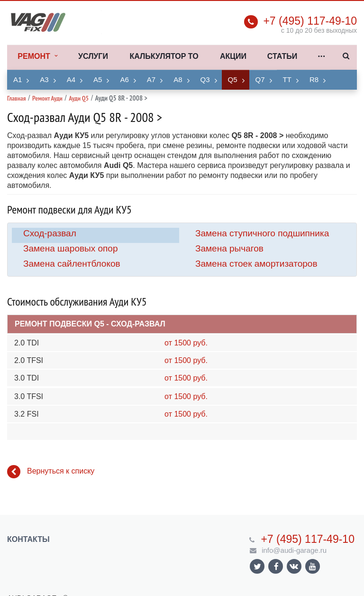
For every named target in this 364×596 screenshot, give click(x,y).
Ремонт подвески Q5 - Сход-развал (90, 324)
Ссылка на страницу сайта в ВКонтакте (294, 566)
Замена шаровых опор (70, 248)
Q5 (233, 79)
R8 (314, 79)
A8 (178, 79)
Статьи (282, 56)
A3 (44, 79)
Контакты (28, 539)
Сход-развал (50, 233)
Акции (233, 56)
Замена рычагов (229, 248)
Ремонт (37, 56)
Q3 (205, 79)
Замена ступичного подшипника (262, 233)
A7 (151, 79)
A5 (98, 79)
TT (287, 79)
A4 (71, 79)
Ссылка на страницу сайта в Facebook (276, 566)
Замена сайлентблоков (72, 264)
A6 (124, 79)
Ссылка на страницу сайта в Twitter (257, 566)
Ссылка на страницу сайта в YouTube (313, 566)
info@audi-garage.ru (294, 550)
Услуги (93, 56)
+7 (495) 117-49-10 (310, 21)
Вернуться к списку (51, 472)
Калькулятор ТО (164, 56)
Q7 (260, 79)
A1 (18, 79)
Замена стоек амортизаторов (256, 264)
